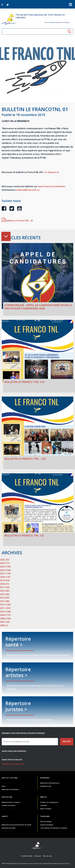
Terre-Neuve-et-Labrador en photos (54, 828)
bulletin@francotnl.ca (28, 190)
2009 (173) (5, 615)
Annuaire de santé (9, 828)
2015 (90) (5, 594)
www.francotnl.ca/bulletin (52, 186)
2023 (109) (5, 567)
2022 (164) (5, 570)
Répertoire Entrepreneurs (50, 783)
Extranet (38, 856)
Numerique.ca (65, 863)
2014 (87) (5, 598)
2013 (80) (5, 601)
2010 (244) (5, 612)
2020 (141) (5, 577)
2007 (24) (5, 622)
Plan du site (47, 856)
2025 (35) (5, 560)
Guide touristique (47, 825)
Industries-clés (46, 786)
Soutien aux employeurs (49, 802)
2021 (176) (5, 573)
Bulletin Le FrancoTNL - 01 (17, 221)
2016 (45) (5, 591)
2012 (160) (5, 605)
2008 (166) (5, 618)
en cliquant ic (51, 172)
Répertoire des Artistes (10, 789)
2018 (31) (5, 584)
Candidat (44, 805)
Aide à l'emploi (46, 809)
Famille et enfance (9, 805)
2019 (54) (5, 580)
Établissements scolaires (11, 802)
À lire (4, 786)
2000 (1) (4, 625)
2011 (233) (5, 608)
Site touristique (46, 821)
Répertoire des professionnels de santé (16, 825)
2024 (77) (5, 563)
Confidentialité (27, 856)
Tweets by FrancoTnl (13, 764)
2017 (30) (5, 587)
